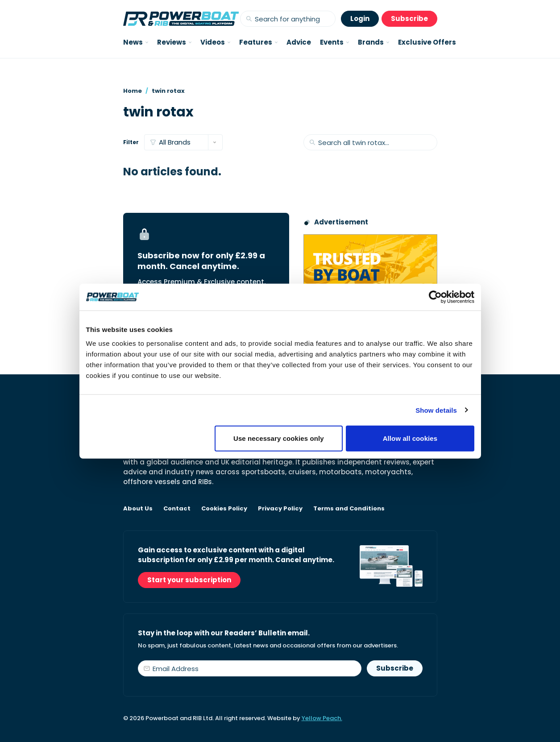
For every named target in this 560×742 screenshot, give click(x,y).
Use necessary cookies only (279, 438)
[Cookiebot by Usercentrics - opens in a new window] (435, 297)
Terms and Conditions (349, 509)
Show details (436, 410)
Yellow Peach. (322, 718)
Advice (299, 42)
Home (133, 91)
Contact (177, 509)
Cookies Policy (224, 509)
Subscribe (409, 19)
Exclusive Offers (427, 42)
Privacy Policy (280, 509)
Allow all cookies (410, 438)
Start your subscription (189, 580)
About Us (138, 509)
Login (360, 19)
